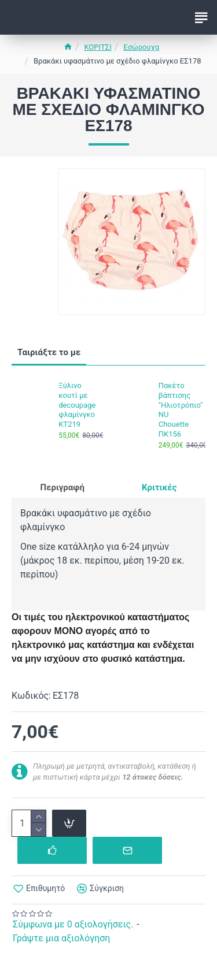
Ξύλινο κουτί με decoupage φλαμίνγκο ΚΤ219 (77, 405)
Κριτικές (159, 487)
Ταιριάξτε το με (49, 352)
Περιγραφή (62, 487)
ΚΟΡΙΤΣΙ (98, 47)
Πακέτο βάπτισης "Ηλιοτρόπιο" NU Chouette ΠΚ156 (179, 410)
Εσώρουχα (141, 47)
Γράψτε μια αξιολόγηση (61, 938)
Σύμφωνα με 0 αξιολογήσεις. (73, 924)
